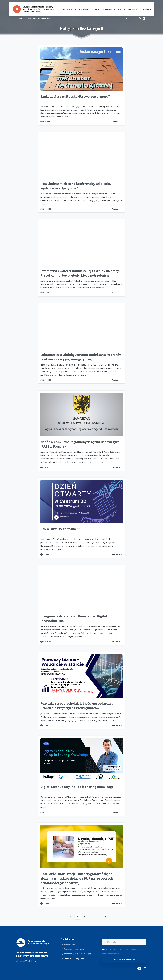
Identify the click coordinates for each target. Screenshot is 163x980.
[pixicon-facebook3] (139, 969)
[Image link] (33, 943)
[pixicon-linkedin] (145, 969)
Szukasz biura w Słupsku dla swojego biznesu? (75, 97)
